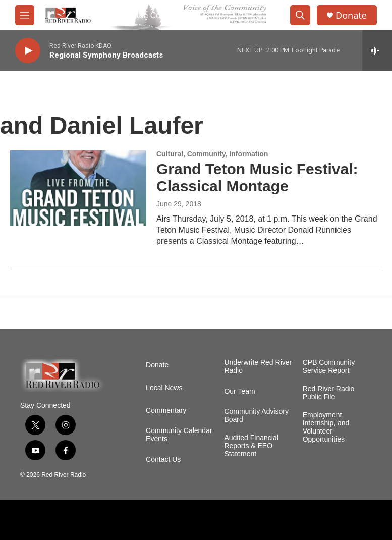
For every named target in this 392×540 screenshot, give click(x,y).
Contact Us (163, 460)
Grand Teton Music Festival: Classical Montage (257, 178)
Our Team (239, 391)
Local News (164, 388)
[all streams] (377, 50)
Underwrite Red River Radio (258, 367)
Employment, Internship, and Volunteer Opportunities (326, 427)
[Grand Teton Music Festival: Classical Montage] (78, 188)
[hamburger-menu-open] (25, 15)
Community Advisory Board (256, 416)
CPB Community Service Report (329, 367)
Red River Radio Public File (329, 393)
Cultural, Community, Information (212, 154)
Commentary (166, 411)
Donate (351, 15)
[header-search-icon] (300, 15)
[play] (28, 51)
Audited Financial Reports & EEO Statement (251, 446)
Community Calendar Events (179, 435)
